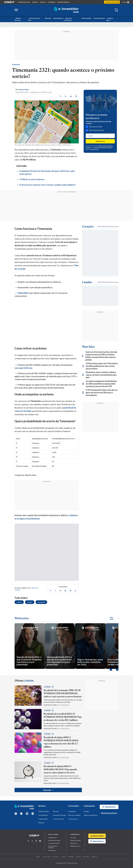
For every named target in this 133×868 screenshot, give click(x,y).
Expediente (72, 811)
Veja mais (48, 790)
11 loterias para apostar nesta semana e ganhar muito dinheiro (47, 185)
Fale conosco (74, 843)
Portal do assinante (75, 840)
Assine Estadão (97, 836)
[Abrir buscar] (116, 10)
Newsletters (109, 807)
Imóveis (63, 857)
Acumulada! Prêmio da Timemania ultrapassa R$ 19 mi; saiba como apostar (47, 172)
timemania (41, 602)
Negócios (42, 823)
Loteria (19, 602)
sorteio (30, 602)
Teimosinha (23, 293)
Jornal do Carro (46, 857)
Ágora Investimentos (91, 815)
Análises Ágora (110, 19)
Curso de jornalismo (54, 843)
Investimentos (58, 18)
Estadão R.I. (94, 857)
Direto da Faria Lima (34, 19)
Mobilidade (71, 857)
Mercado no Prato (94, 127)
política (43, 2)
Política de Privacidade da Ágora (103, 147)
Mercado (48, 18)
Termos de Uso (94, 149)
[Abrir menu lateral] (16, 10)
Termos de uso (73, 819)
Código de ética (53, 838)
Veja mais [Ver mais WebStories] (114, 618)
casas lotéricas (25, 368)
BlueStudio (86, 857)
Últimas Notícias (18, 19)
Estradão (79, 857)
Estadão (87, 811)
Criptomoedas (86, 18)
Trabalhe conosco (75, 846)
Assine (112, 2)
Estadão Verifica (63, 2)
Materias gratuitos (109, 813)
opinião (35, 2)
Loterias (16, 64)
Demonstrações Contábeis (53, 847)
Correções (73, 838)
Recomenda (56, 857)
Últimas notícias (24, 2)
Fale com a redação (74, 815)
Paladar (38, 857)
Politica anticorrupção (54, 840)
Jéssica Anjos (24, 89)
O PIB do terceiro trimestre (32, 179)
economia (52, 2)
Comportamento (99, 18)
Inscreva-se (100, 141)
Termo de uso (52, 850)
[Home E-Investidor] (66, 10)
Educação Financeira (68, 19)
